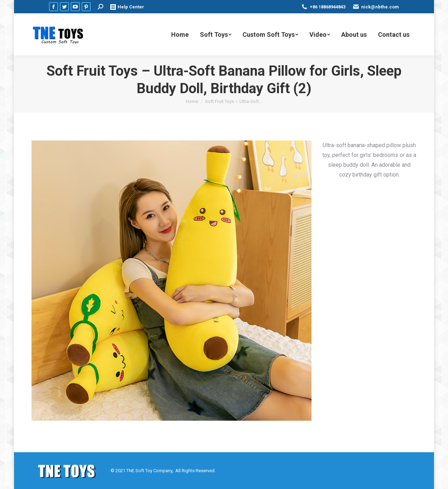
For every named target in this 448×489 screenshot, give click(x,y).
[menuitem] (180, 34)
